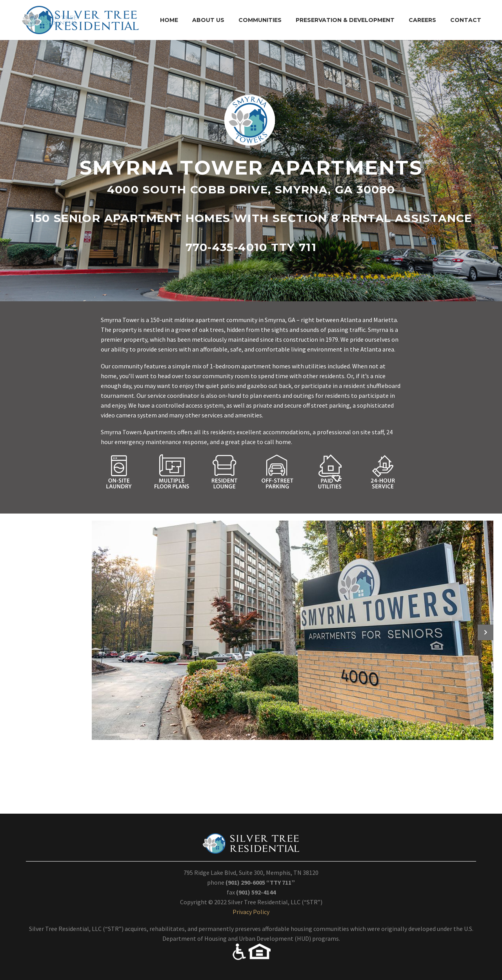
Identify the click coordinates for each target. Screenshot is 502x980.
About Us (208, 20)
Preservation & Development (345, 20)
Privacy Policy (251, 911)
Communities (260, 20)
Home (169, 20)
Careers (422, 20)
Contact (466, 20)
